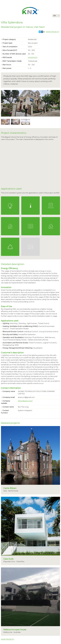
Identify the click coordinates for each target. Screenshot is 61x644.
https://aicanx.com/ (25, 401)
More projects (52, 32)
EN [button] (55, 16)
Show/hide (32, 58)
